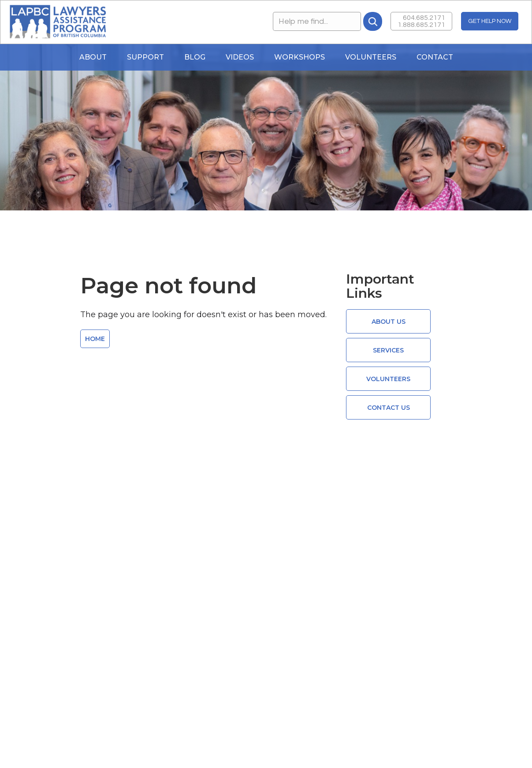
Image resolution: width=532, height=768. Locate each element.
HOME (95, 339)
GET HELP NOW (490, 21)
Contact (435, 57)
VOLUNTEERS (388, 379)
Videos (240, 57)
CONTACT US (389, 408)
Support (145, 57)
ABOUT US (389, 322)
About (93, 57)
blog (195, 57)
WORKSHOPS (299, 57)
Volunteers (371, 57)
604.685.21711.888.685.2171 (421, 21)
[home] (58, 22)
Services (388, 350)
